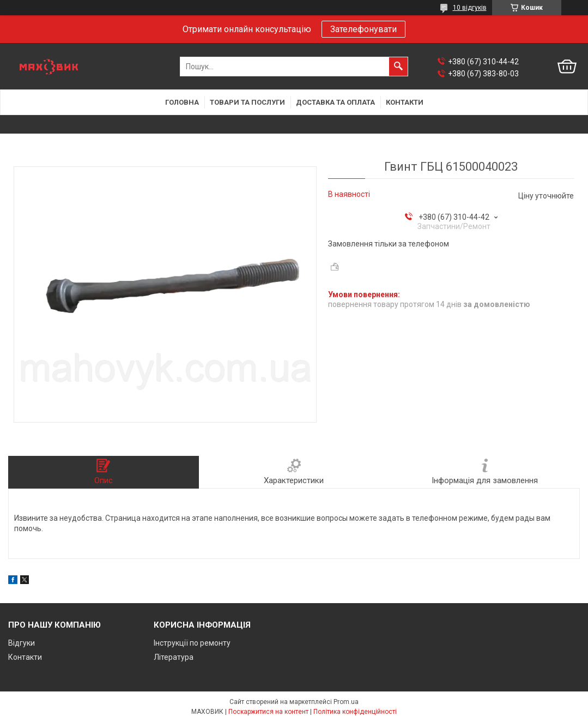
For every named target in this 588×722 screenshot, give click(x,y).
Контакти (405, 102)
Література (174, 657)
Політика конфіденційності (355, 712)
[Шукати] (398, 67)
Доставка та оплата (335, 102)
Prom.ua (346, 702)
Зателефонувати (363, 29)
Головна (182, 102)
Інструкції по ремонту (192, 643)
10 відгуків (470, 8)
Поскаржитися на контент (268, 712)
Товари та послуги (247, 102)
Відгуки (22, 643)
